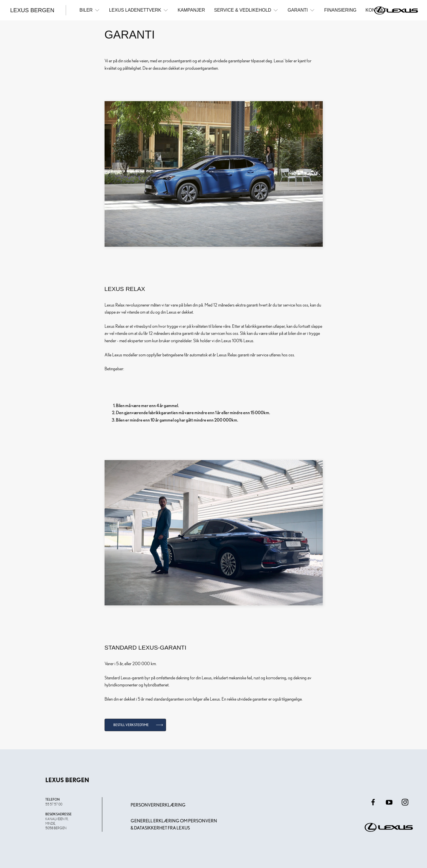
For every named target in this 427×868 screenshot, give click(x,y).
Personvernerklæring (158, 805)
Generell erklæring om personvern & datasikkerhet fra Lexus (174, 825)
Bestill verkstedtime (131, 725)
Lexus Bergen (32, 10)
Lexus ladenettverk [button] (139, 10)
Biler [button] (90, 10)
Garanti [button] (301, 10)
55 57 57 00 (54, 804)
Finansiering (340, 10)
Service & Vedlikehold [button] (247, 10)
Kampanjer (191, 10)
